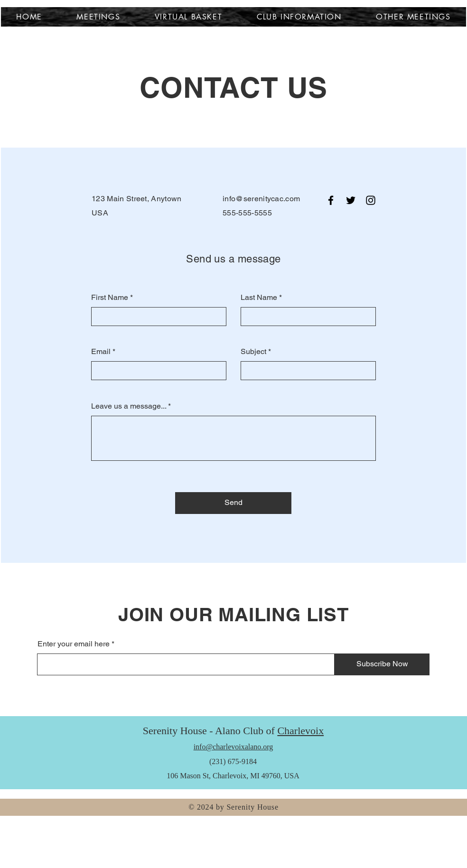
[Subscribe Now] (382, 664)
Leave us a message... (129, 406)
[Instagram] (371, 200)
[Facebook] (331, 200)
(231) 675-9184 (233, 761)
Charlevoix (300, 731)
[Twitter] (351, 200)
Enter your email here (74, 644)
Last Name (259, 298)
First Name (110, 298)
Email (101, 352)
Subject (253, 352)
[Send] (233, 503)
